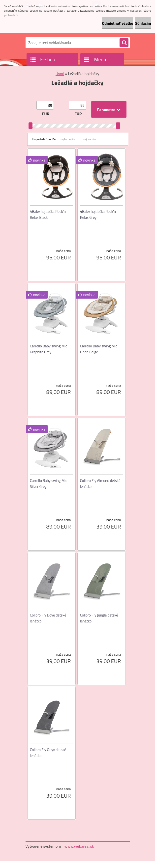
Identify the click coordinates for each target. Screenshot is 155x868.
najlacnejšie (68, 139)
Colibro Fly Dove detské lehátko (48, 618)
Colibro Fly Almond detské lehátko (100, 484)
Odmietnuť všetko (118, 23)
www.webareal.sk (79, 846)
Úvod (60, 74)
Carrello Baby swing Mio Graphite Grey (49, 349)
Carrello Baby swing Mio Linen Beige (99, 349)
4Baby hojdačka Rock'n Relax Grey (98, 214)
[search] (124, 43)
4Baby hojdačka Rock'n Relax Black (48, 214)
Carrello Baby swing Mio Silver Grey (49, 484)
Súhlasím (143, 23)
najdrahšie (90, 139)
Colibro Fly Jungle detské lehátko (99, 618)
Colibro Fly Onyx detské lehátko (48, 753)
